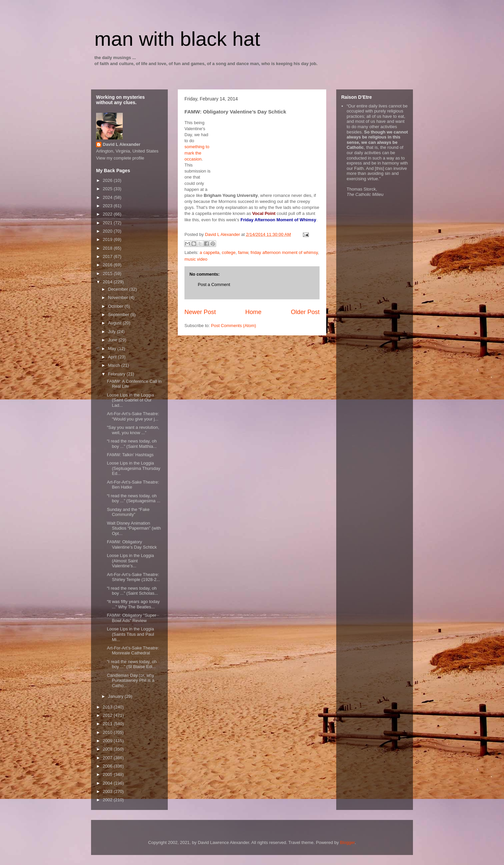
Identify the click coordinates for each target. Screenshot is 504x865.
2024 (108, 197)
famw (243, 252)
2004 (108, 783)
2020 (108, 231)
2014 (108, 282)
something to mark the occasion (197, 153)
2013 (108, 707)
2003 (108, 791)
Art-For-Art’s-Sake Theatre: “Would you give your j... (133, 416)
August (115, 323)
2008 (108, 749)
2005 (108, 774)
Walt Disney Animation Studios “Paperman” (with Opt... (134, 528)
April (113, 357)
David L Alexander (122, 144)
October (116, 306)
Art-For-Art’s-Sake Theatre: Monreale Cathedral (133, 651)
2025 (108, 189)
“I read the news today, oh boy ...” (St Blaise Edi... (132, 664)
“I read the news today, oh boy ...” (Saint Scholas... (132, 591)
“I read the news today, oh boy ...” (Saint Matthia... (132, 444)
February (117, 374)
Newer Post (200, 312)
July (113, 332)
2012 (108, 715)
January (116, 696)
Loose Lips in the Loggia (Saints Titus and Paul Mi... (130, 634)
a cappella (210, 252)
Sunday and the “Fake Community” (128, 512)
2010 (108, 732)
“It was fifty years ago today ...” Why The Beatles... (133, 604)
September (119, 315)
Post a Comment (214, 284)
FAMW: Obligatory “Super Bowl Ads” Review (131, 618)
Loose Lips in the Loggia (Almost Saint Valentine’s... (130, 561)
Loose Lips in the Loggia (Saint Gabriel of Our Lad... (130, 400)
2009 (108, 741)
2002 (108, 800)
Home (253, 312)
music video (196, 259)
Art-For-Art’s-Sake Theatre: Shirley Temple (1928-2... (133, 577)
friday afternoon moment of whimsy (284, 252)
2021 (108, 223)
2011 (108, 724)
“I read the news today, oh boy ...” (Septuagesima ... (133, 498)
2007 (108, 758)
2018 (108, 248)
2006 (108, 766)
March (115, 365)
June (113, 340)
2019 (108, 239)
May (113, 349)
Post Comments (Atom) (234, 326)
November (119, 298)
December (119, 289)
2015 (108, 273)
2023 (108, 206)
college (229, 252)
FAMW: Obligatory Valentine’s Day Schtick (132, 544)
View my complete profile (120, 158)
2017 (108, 256)
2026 (108, 180)
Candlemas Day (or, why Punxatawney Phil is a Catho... (130, 680)
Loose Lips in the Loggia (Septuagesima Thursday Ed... (133, 468)
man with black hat (177, 39)
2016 (108, 265)
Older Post (305, 312)
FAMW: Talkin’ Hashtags (130, 455)
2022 (108, 214)
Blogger (347, 842)
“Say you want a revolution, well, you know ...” (133, 430)
